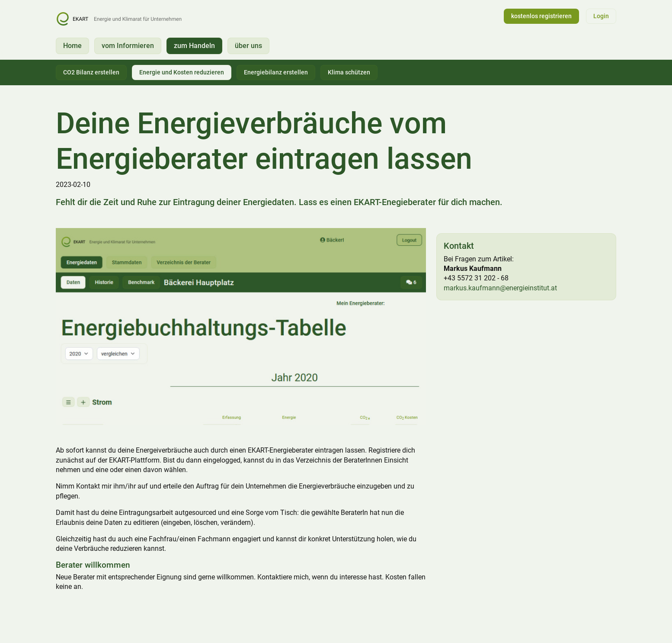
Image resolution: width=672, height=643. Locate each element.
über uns (248, 46)
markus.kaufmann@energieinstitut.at (500, 288)
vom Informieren (128, 46)
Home (72, 46)
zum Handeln (194, 46)
